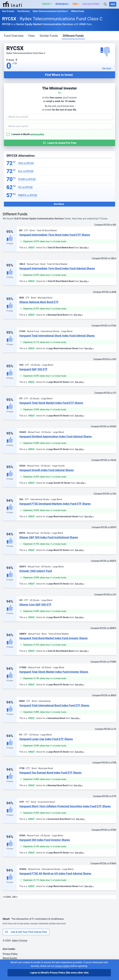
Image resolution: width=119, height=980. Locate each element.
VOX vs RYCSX (26, 163)
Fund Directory (23, 11)
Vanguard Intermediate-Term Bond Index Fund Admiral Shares (57, 268)
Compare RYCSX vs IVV (105, 594)
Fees (32, 36)
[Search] (106, 4)
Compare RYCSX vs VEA (105, 494)
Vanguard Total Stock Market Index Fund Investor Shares (54, 672)
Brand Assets (10, 958)
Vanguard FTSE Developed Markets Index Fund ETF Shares (55, 504)
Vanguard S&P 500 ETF (33, 369)
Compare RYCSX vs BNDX (104, 695)
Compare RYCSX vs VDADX (104, 426)
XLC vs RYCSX (26, 171)
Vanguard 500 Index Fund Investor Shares (45, 840)
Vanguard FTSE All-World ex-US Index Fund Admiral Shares (55, 873)
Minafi (6, 919)
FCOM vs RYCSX (27, 179)
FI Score (10, 244)
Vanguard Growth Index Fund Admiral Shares (46, 470)
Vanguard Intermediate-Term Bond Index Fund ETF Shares (55, 235)
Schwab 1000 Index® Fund (35, 571)
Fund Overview (14, 36)
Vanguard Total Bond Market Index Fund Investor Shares (53, 638)
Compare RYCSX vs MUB (105, 292)
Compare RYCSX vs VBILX (104, 258)
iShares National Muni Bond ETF (39, 302)
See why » (84, 248)
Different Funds (73, 36)
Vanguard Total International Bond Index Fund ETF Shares (54, 705)
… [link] (12, 897)
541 (14, 897)
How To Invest (8, 11)
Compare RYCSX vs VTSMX (103, 662)
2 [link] (6, 897)
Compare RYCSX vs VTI (105, 393)
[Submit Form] (59, 143)
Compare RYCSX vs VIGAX (104, 460)
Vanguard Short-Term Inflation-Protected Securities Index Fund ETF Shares (65, 806)
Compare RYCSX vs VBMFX (103, 628)
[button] (48, 4)
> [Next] (17, 897)
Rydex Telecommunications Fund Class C (50, 11)
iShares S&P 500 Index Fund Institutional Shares (49, 537)
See (107, 68)
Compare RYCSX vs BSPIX (104, 527)
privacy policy (37, 134)
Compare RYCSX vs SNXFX (104, 561)
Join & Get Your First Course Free (26, 932)
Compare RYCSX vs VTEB (104, 763)
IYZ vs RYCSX (25, 187)
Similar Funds (49, 36)
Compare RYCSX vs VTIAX (104, 326)
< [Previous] (3, 897)
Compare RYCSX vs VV (106, 729)
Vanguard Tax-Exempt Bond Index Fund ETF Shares (50, 773)
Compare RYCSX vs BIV (105, 225)
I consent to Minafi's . (28, 134)
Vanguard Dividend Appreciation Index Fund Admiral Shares (55, 436)
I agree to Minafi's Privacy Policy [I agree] (59, 973)
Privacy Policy (10, 954)
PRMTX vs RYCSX (28, 195)
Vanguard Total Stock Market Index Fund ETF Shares (51, 403)
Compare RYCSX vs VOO (105, 359)
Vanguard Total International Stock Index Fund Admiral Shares (57, 336)
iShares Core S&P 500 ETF (35, 605)
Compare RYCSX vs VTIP (105, 796)
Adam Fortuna (19, 941)
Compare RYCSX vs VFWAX (103, 863)
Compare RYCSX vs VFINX (104, 830)
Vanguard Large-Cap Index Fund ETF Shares (46, 739)
